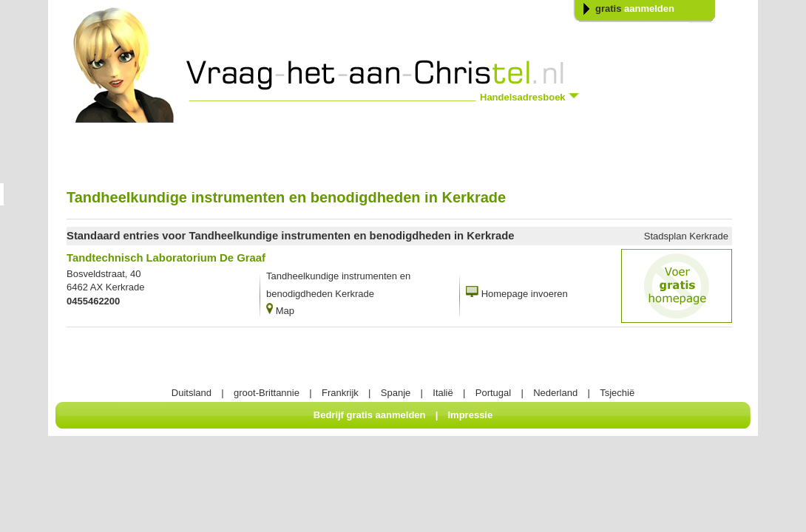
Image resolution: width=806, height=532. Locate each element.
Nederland (555, 393)
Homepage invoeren (525, 294)
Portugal (493, 393)
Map (285, 311)
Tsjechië (617, 393)
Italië (443, 393)
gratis (635, 8)
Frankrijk (340, 393)
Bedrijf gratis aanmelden (370, 415)
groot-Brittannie (267, 393)
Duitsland (192, 393)
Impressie (471, 415)
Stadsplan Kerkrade (686, 236)
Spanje (396, 393)
